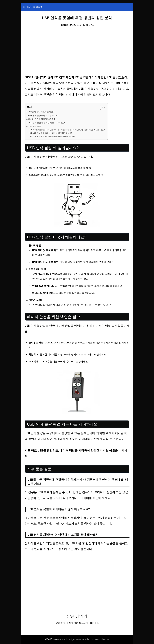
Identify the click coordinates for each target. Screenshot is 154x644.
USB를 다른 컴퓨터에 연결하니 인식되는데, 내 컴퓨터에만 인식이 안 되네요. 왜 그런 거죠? (72, 130)
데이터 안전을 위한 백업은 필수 (43, 119)
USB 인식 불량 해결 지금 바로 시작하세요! (49, 123)
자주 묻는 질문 (35, 126)
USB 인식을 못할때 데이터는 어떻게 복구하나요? (55, 133)
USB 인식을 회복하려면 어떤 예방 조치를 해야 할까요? (57, 136)
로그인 (83, 623)
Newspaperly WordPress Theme (92, 639)
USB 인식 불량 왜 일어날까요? (42, 112)
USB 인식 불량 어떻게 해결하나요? (45, 115)
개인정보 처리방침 (33, 7)
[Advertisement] (77, 52)
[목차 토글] (107, 107)
